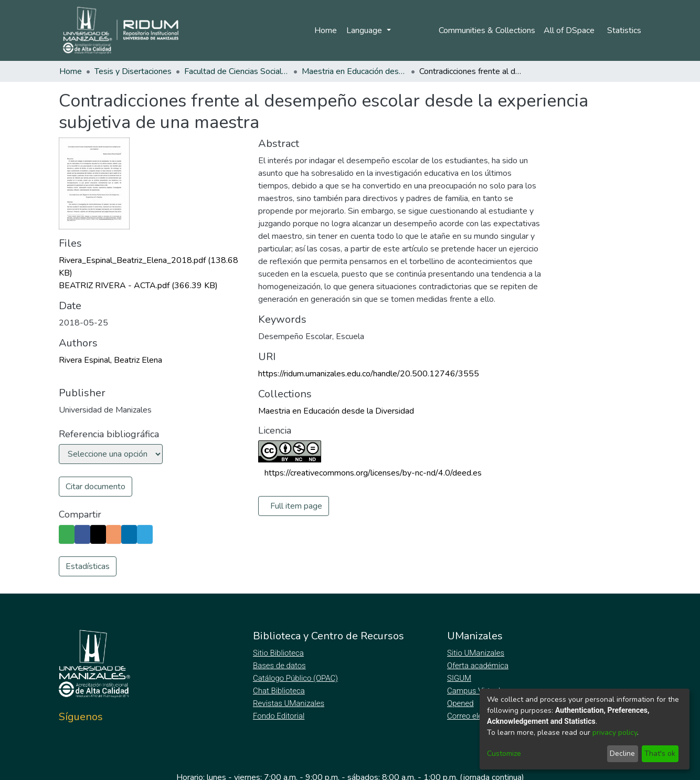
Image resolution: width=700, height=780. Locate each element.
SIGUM (459, 678)
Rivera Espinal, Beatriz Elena (110, 360)
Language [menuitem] (364, 30)
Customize (504, 753)
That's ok (660, 753)
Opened (462, 703)
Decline (622, 753)
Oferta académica (479, 666)
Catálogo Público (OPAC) (298, 678)
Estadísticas (88, 566)
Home (324, 30)
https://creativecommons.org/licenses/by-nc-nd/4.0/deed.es (373, 473)
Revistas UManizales (289, 703)
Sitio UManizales (476, 653)
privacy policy (615, 732)
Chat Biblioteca (280, 691)
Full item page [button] (296, 506)
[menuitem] (570, 30)
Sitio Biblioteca (279, 653)
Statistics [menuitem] (624, 30)
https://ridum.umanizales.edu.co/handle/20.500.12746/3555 (369, 374)
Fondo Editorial (279, 716)
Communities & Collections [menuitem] (485, 30)
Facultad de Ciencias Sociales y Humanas (237, 71)
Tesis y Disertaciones (133, 71)
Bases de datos (280, 666)
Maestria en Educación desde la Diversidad (354, 71)
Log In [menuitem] (410, 30)
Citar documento (96, 487)
